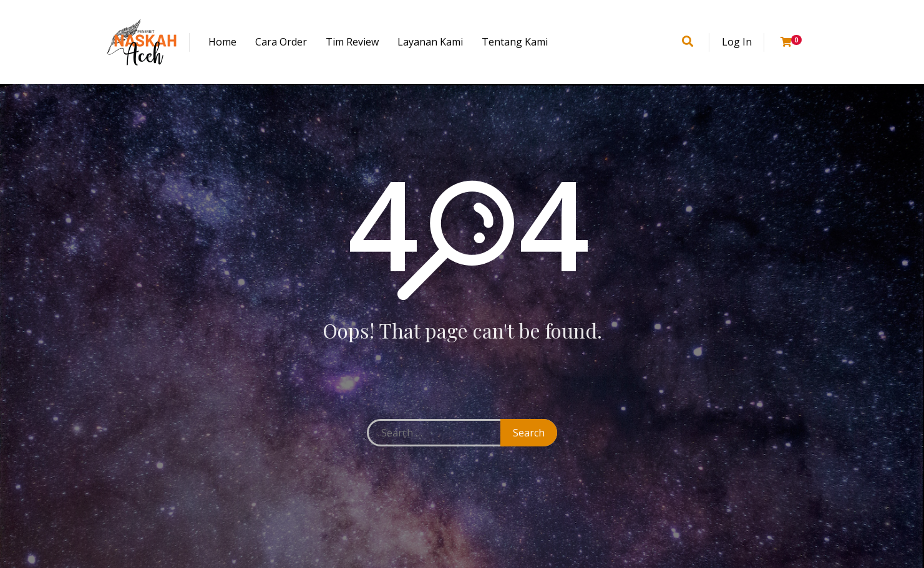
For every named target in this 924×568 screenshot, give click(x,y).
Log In (737, 42)
